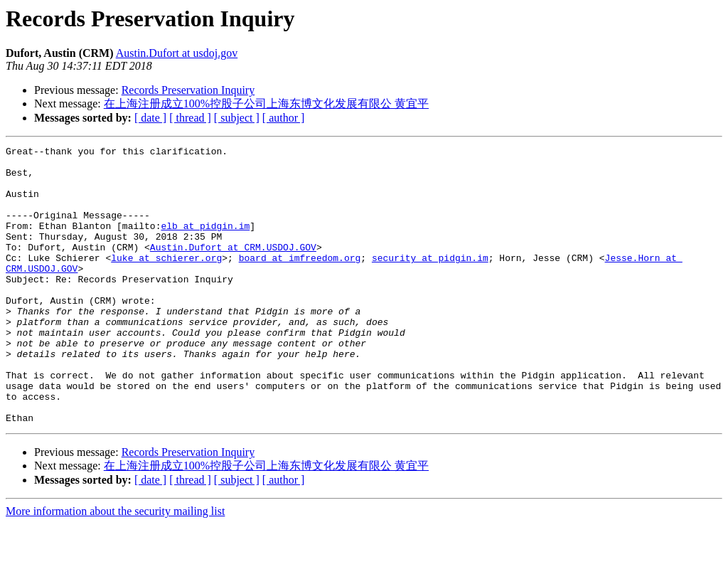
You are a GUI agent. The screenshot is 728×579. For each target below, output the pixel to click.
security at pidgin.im (430, 281)
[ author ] (284, 118)
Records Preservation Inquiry (188, 90)
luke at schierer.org (166, 281)
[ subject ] (237, 118)
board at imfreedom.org (300, 281)
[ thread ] (190, 118)
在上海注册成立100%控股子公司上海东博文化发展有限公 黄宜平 (266, 103)
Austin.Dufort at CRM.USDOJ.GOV (233, 268)
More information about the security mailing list (115, 567)
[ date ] (150, 118)
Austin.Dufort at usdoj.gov (177, 53)
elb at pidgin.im (205, 243)
